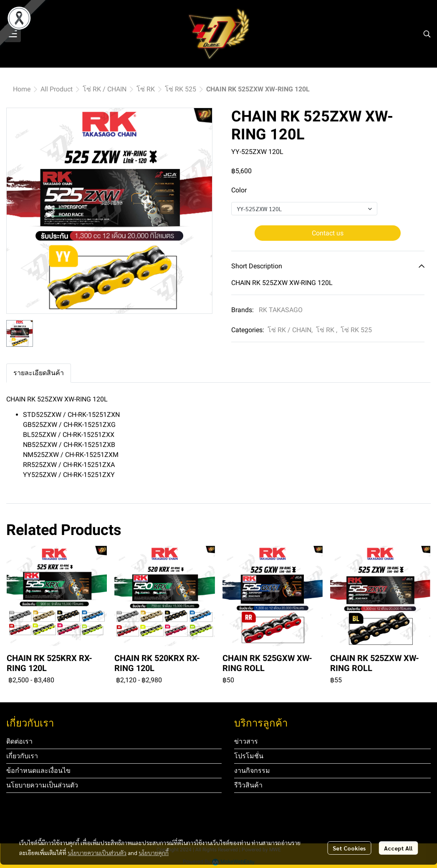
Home (22, 89)
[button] (427, 34)
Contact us (328, 233)
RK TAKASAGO (281, 310)
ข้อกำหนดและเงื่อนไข (38, 771)
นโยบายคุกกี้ (154, 853)
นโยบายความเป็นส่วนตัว (97, 853)
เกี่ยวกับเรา (22, 756)
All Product (57, 89)
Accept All (398, 848)
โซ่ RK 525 (181, 89)
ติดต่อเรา (19, 741)
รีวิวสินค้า (248, 785)
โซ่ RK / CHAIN (105, 89)
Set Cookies (349, 848)
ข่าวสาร (246, 741)
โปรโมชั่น (249, 756)
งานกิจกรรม (252, 771)
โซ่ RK (146, 89)
